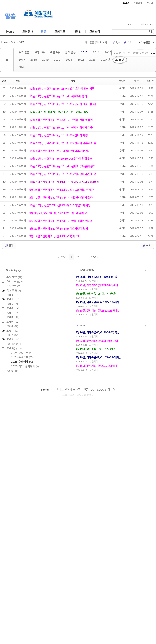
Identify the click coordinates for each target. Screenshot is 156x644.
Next (94, 257)
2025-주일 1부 (122, 53)
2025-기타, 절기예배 (25, 366)
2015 (108, 52)
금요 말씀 (70, 52)
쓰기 (127, 43)
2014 (96, 52)
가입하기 (137, 3)
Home (10, 32)
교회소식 (95, 32)
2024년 (105, 60)
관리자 (123, 88)
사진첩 (77, 32)
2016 (13, 308)
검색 (117, 43)
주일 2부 (55, 52)
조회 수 (150, 81)
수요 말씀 (24, 52)
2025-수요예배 (22, 361)
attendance (147, 24)
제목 (73, 81)
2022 (81, 60)
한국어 (150, 3)
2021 (69, 60)
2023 (93, 60)
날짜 (137, 81)
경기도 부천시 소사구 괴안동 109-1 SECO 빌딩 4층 (86, 389)
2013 (84, 52)
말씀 (10, 16)
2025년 (120, 60)
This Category (13, 270)
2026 (22, 67)
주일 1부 (39, 52)
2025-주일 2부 (140, 53)
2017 (22, 60)
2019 (45, 60)
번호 (4, 81)
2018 (34, 60)
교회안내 (28, 32)
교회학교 (60, 32)
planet (132, 24)
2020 (57, 60)
